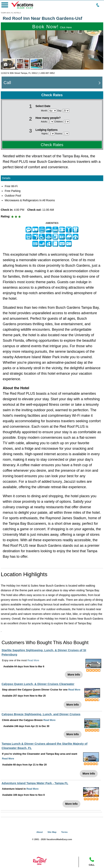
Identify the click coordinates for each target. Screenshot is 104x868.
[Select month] (52, 111)
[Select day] (66, 111)
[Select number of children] (67, 122)
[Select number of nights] (52, 134)
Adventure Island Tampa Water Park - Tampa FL (35, 783)
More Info (74, 675)
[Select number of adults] (51, 122)
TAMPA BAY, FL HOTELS (11, 13)
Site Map (52, 832)
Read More (33, 660)
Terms (64, 832)
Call (7, 83)
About (40, 832)
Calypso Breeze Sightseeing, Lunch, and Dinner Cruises (41, 714)
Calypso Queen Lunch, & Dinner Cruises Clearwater (38, 684)
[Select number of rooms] (66, 134)
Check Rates (52, 145)
